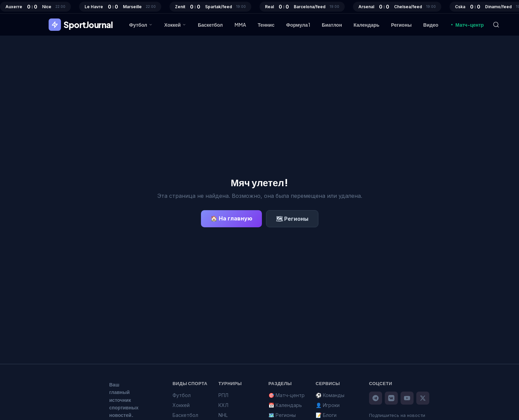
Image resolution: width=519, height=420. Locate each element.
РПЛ (223, 395)
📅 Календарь (285, 405)
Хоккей (175, 25)
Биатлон (332, 25)
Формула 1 (298, 25)
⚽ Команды (330, 395)
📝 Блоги (326, 415)
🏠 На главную (231, 218)
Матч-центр (467, 25)
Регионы (401, 25)
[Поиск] (496, 25)
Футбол (141, 25)
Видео (431, 25)
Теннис (266, 25)
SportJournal (81, 25)
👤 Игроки (328, 405)
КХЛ (223, 405)
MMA (240, 25)
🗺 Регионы (292, 219)
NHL (223, 415)
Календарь (366, 25)
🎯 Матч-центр (287, 395)
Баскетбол (210, 25)
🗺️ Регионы (282, 415)
